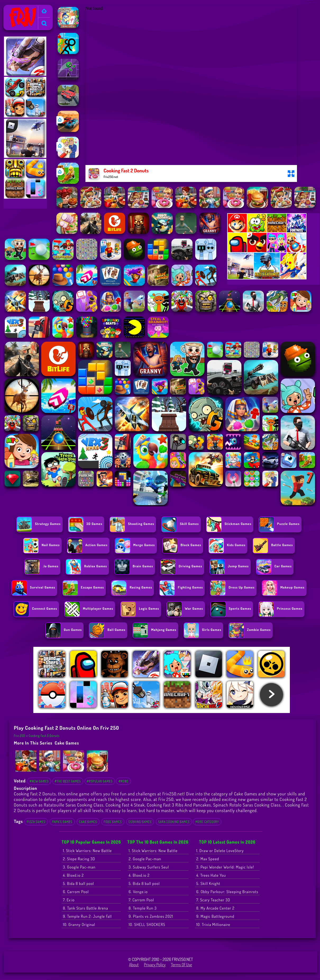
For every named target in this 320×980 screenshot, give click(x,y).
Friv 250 (12, 8)
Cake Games (67, 743)
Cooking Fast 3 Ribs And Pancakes (179, 805)
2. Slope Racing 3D (79, 859)
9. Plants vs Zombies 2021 (151, 916)
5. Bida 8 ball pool (79, 883)
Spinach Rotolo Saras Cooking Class (247, 805)
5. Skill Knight (208, 883)
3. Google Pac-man (79, 867)
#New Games (39, 781)
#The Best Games (68, 781)
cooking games (140, 822)
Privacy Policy (155, 965)
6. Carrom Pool (76, 892)
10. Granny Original (79, 925)
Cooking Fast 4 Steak (125, 805)
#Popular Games (100, 781)
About (134, 965)
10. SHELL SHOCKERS (147, 925)
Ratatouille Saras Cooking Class (74, 805)
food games (113, 822)
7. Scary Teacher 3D (213, 900)
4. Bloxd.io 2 (73, 875)
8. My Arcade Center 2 (215, 908)
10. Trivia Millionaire (213, 925)
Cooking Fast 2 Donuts (44, 736)
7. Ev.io (69, 900)
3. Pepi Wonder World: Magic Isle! (225, 867)
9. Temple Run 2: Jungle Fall (87, 916)
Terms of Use (181, 965)
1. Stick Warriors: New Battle (87, 851)
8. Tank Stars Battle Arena (86, 908)
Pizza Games (36, 822)
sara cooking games (174, 822)
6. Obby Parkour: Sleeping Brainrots (227, 892)
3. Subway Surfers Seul (149, 867)
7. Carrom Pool (141, 900)
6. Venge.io (138, 892)
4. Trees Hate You (211, 875)
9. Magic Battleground (215, 916)
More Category (207, 822)
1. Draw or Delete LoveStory (220, 851)
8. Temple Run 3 (143, 908)
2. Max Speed (208, 859)
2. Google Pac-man (145, 859)
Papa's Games (62, 822)
